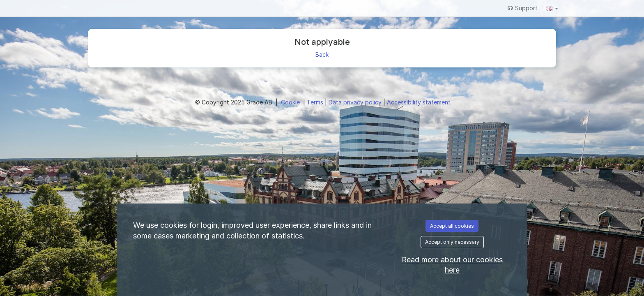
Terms (316, 102)
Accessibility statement (419, 102)
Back (322, 54)
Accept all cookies (452, 226)
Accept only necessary (452, 242)
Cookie (291, 102)
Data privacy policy (356, 102)
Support (523, 8)
